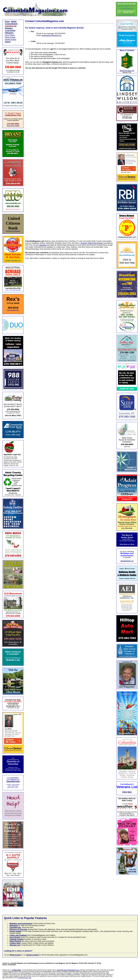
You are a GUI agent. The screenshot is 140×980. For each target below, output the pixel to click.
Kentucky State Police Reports (92, 243)
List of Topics (10, 35)
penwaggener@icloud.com (51, 35)
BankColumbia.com (127, 71)
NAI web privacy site (25, 978)
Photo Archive (10, 37)
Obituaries (43, 245)
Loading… (70, 153)
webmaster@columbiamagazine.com (68, 970)
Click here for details (13, 126)
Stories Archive (11, 40)
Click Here (127, 792)
